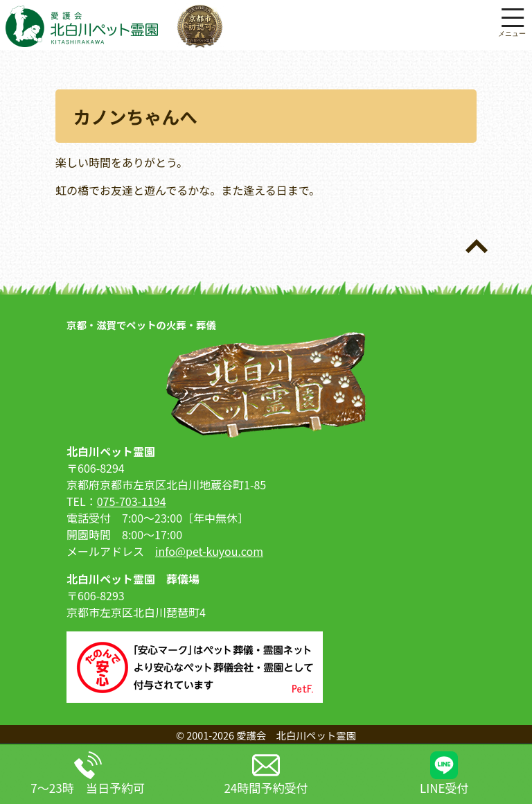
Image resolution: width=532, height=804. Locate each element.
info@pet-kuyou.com (209, 551)
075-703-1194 (132, 501)
